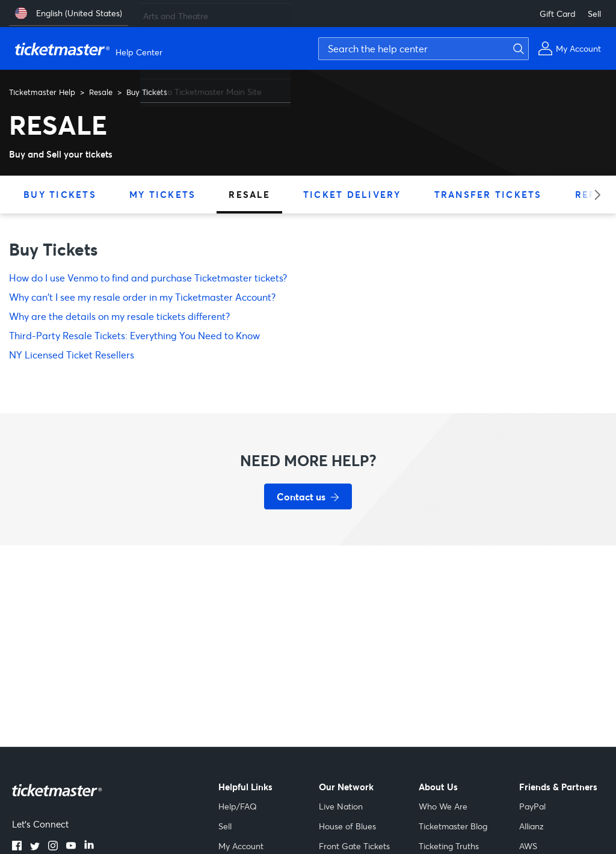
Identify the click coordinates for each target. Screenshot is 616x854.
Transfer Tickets (488, 194)
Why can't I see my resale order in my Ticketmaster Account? (142, 297)
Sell (594, 14)
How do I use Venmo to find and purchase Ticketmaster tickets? (148, 278)
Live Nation (341, 806)
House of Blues (347, 826)
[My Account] (569, 48)
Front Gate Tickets (354, 846)
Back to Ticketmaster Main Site (202, 87)
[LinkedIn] (89, 847)
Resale (101, 92)
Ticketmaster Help (42, 92)
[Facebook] (17, 847)
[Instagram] (53, 847)
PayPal (532, 806)
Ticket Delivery (352, 194)
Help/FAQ (238, 806)
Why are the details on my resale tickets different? (119, 316)
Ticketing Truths (449, 846)
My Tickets (163, 194)
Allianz (531, 826)
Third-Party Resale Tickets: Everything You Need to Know (134, 335)
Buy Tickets (60, 194)
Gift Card (558, 14)
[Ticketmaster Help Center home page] (90, 49)
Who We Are (443, 806)
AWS (528, 846)
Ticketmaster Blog (453, 826)
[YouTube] (71, 847)
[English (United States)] (69, 13)
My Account (241, 846)
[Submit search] (517, 49)
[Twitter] (35, 847)
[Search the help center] (423, 49)
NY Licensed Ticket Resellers (72, 355)
